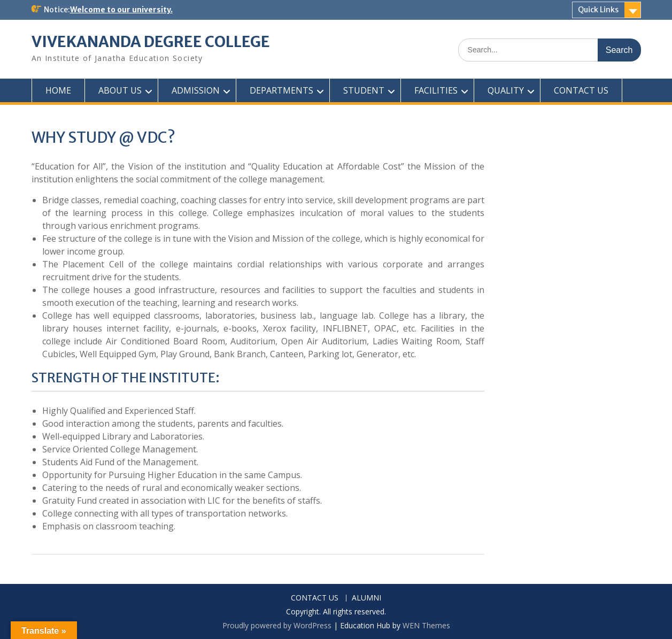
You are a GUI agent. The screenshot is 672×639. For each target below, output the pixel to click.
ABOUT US (120, 90)
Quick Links (598, 10)
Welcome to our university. (121, 10)
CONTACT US (581, 90)
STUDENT (364, 90)
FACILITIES (436, 90)
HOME (58, 90)
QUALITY (506, 90)
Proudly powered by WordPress (277, 625)
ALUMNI (366, 598)
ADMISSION (196, 90)
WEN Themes (426, 625)
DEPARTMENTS (281, 90)
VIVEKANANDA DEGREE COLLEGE (151, 42)
